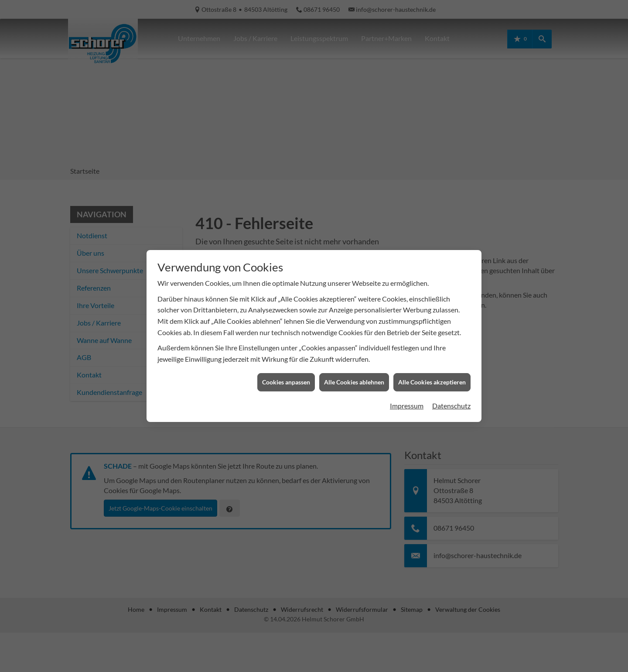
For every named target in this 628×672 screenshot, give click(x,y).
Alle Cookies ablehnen (354, 375)
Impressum (407, 399)
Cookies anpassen (286, 375)
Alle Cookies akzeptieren (432, 375)
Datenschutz (451, 399)
